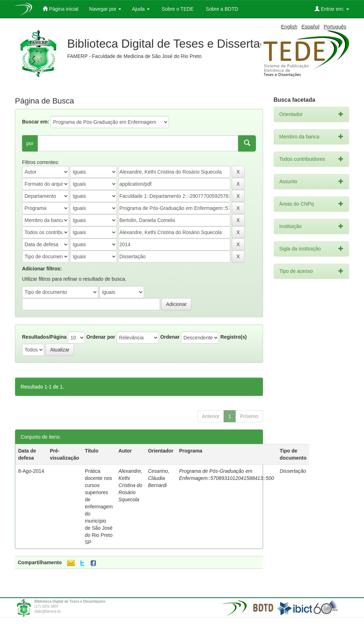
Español (311, 27)
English (289, 27)
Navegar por (105, 9)
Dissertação (293, 471)
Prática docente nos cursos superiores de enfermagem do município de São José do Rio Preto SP (99, 507)
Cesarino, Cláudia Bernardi (159, 478)
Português (335, 27)
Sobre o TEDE (177, 9)
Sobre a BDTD (221, 9)
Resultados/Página (44, 337)
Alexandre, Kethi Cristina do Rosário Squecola (130, 485)
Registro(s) (234, 337)
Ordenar (170, 337)
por (30, 143)
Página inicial (60, 9)
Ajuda (141, 9)
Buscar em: (36, 122)
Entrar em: (332, 9)
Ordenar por (101, 337)
